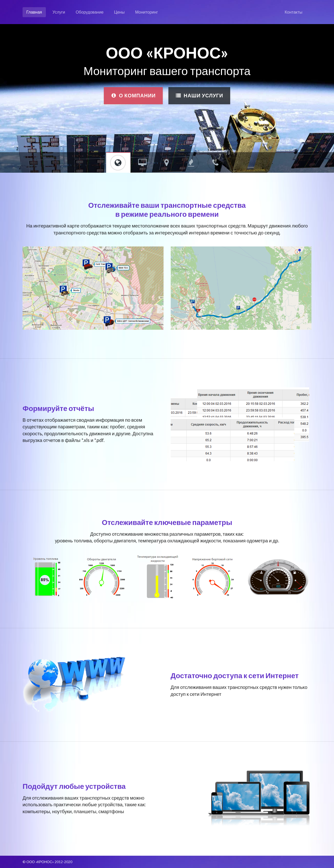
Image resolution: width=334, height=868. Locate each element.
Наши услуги (199, 95)
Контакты (294, 12)
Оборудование (90, 12)
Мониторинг (146, 12)
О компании (133, 95)
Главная (34, 12)
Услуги (59, 12)
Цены (119, 12)
